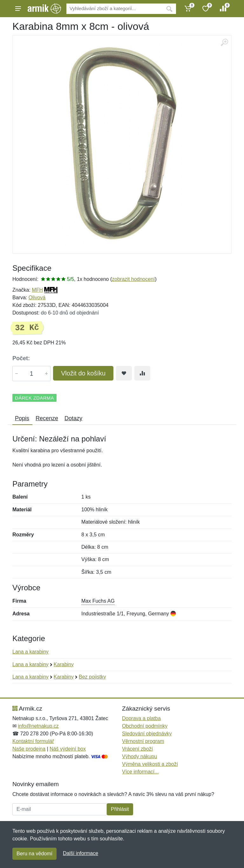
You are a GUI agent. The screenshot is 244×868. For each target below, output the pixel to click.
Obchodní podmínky (145, 726)
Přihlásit (120, 809)
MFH (37, 290)
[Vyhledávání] (115, 9)
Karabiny (64, 664)
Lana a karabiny (30, 652)
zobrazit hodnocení (133, 279)
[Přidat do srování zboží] (142, 373)
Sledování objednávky (147, 734)
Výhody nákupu (139, 756)
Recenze (47, 418)
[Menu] (18, 9)
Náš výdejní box (68, 749)
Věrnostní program (143, 741)
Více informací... (140, 772)
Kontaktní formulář (33, 741)
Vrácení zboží (137, 749)
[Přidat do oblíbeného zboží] (124, 373)
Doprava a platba (141, 718)
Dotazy (73, 418)
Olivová (37, 298)
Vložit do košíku (83, 373)
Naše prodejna (29, 749)
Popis (22, 418)
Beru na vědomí (34, 854)
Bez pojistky (92, 677)
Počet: (21, 358)
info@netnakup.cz (38, 726)
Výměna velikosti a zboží (150, 764)
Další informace (81, 853)
